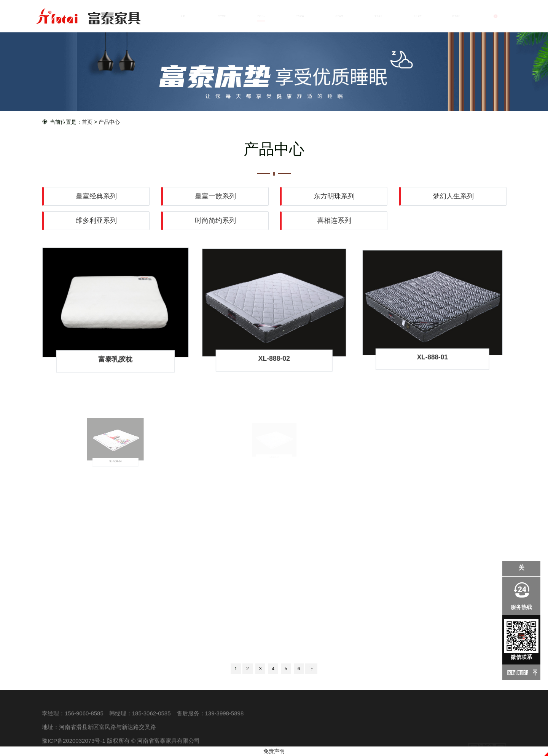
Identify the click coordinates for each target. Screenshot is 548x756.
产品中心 (261, 16)
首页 (183, 16)
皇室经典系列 (96, 196)
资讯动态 (378, 16)
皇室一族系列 (215, 196)
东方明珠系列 (334, 196)
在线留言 (417, 16)
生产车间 (339, 16)
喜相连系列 (334, 220)
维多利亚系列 (96, 220)
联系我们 (457, 16)
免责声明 (274, 751)
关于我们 (222, 16)
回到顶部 (518, 673)
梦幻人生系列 (453, 196)
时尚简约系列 (215, 220)
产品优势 (300, 16)
